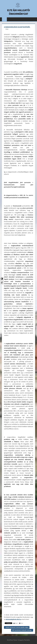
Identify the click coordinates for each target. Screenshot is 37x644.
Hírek (7, 29)
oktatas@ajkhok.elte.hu (13, 619)
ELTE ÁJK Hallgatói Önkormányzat (18, 12)
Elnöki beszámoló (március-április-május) (17, 628)
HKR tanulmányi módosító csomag (21, 630)
